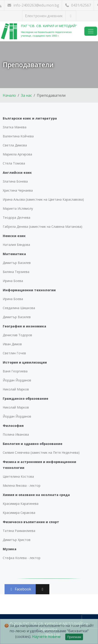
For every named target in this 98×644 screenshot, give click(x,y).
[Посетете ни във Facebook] (71, 16)
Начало (9, 95)
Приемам (74, 637)
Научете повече (46, 637)
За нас (26, 95)
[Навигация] (91, 31)
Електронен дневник (44, 16)
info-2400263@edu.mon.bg (33, 5)
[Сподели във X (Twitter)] (43, 589)
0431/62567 (78, 5)
